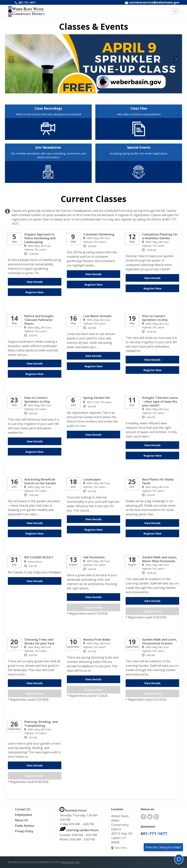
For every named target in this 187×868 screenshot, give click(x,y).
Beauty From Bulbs (97, 640)
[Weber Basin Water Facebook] (143, 817)
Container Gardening (99, 234)
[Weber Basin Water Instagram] (156, 817)
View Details (35, 282)
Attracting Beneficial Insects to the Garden (40, 481)
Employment (24, 815)
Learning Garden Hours (79, 830)
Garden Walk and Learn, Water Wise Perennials (160, 559)
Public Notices (25, 826)
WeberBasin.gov (70, 862)
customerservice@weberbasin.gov (154, 2)
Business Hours (73, 810)
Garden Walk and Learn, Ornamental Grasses (160, 642)
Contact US (23, 809)
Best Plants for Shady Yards (158, 481)
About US (21, 820)
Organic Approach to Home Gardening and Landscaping (40, 238)
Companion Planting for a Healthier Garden (160, 236)
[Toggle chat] (179, 859)
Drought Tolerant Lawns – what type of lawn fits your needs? (160, 402)
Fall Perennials (94, 557)
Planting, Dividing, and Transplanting (41, 724)
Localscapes (92, 479)
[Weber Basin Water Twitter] (150, 817)
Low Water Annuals (97, 316)
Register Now (35, 292)
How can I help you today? (163, 847)
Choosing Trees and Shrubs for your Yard (39, 642)
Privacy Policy (24, 831)
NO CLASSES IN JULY (39, 557)
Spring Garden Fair (97, 398)
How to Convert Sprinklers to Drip (155, 318)
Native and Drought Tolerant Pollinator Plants (39, 320)
